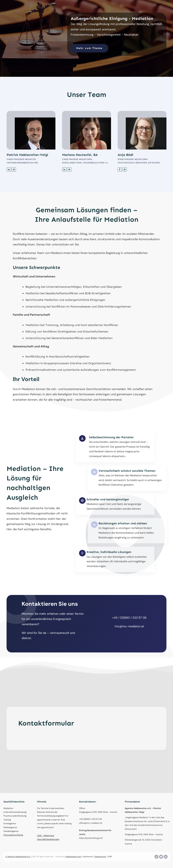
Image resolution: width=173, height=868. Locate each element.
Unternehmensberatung (15, 812)
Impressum (88, 857)
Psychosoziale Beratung (15, 816)
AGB (110, 857)
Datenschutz (100, 857)
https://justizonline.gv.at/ (91, 838)
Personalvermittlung (13, 835)
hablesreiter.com (73, 857)
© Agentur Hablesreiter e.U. (18, 857)
